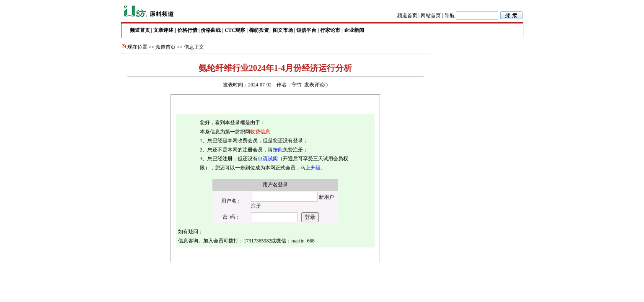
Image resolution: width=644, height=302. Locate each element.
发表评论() (316, 85)
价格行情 (187, 30)
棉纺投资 (259, 30)
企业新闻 (354, 30)
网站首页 (431, 16)
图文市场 (283, 30)
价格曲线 (211, 30)
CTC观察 (235, 30)
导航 (450, 16)
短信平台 (306, 30)
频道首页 (407, 16)
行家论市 (330, 30)
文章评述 (163, 30)
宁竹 (297, 85)
